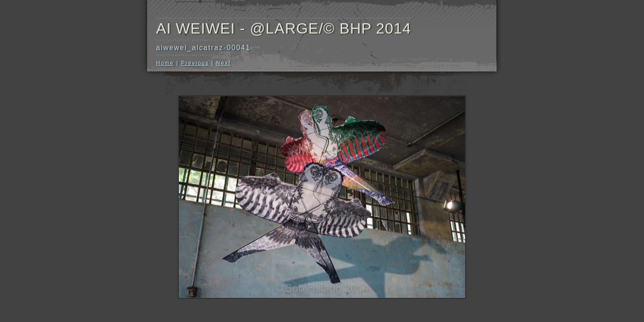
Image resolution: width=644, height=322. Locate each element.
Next (223, 63)
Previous (195, 63)
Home (165, 63)
